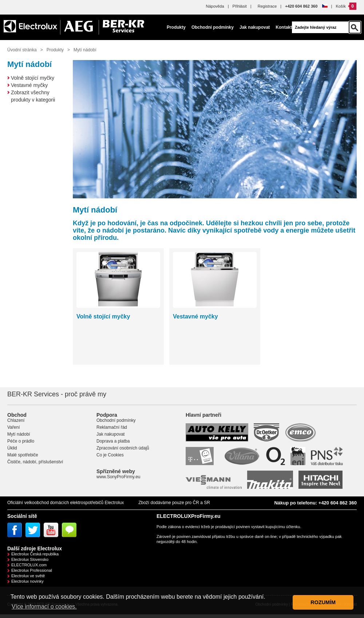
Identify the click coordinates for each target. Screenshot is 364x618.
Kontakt (284, 27)
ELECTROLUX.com (29, 565)
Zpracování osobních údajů (123, 448)
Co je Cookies (110, 455)
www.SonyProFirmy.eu (118, 477)
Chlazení (16, 420)
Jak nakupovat (255, 27)
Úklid (12, 448)
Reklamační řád (112, 427)
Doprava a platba (113, 441)
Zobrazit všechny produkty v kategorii (33, 96)
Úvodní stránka (22, 50)
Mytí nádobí (85, 50)
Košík (341, 6)
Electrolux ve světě (28, 576)
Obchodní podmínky (213, 27)
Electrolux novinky (27, 581)
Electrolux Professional (32, 570)
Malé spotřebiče (23, 455)
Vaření (13, 427)
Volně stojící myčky (33, 78)
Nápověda (215, 6)
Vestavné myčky (29, 85)
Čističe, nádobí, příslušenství (35, 462)
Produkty (176, 27)
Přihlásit (240, 6)
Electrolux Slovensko (30, 559)
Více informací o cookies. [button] (44, 607)
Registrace (267, 6)
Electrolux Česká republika (35, 554)
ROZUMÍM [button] (323, 602)
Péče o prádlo (21, 441)
